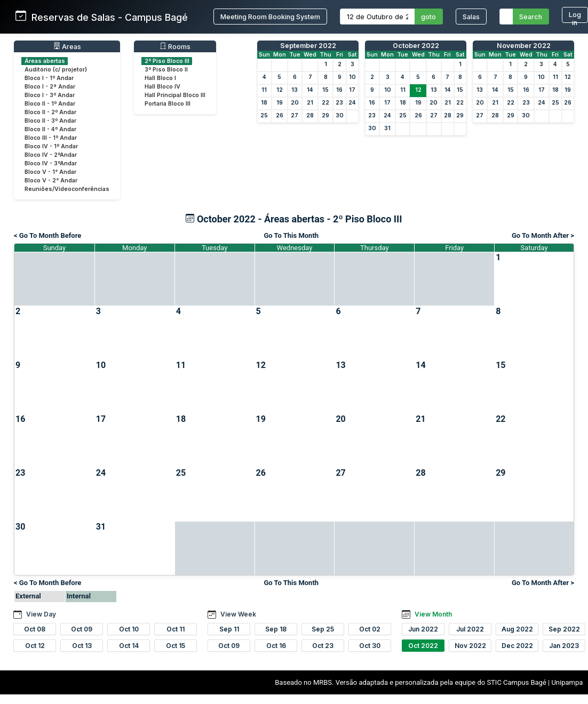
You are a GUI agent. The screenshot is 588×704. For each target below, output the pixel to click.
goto (428, 17)
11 (264, 90)
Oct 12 (35, 646)
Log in (575, 17)
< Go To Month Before (47, 235)
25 (264, 115)
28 (310, 115)
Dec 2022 (517, 646)
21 (310, 103)
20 (295, 103)
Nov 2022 (470, 646)
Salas (471, 17)
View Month (433, 614)
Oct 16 (276, 646)
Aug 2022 (517, 629)
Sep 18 (276, 629)
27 (295, 115)
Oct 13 (82, 646)
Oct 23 (323, 646)
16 (339, 90)
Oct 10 (129, 629)
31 (387, 128)
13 (295, 90)
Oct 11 (176, 629)
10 (352, 77)
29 (325, 115)
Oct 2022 (423, 646)
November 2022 (524, 46)
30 (340, 115)
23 (339, 103)
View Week (238, 614)
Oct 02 (370, 629)
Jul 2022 (470, 629)
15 (325, 90)
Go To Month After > (543, 235)
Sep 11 (229, 629)
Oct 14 (129, 646)
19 (280, 103)
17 (352, 90)
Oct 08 (35, 629)
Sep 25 (323, 629)
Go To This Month (291, 235)
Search (531, 17)
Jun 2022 (423, 629)
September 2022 (308, 46)
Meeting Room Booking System (270, 17)
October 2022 (416, 46)
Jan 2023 (564, 646)
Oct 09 (82, 629)
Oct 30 (370, 646)
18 (264, 103)
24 (352, 103)
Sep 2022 (564, 629)
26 (280, 115)
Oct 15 (176, 646)
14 (310, 90)
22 (325, 103)
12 (280, 90)
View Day (41, 614)
